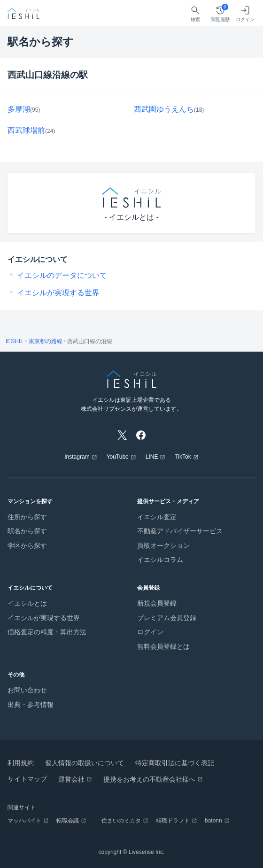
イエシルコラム (160, 560)
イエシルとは (27, 603)
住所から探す (27, 517)
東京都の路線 (46, 341)
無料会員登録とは (163, 646)
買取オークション (163, 545)
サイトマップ (27, 779)
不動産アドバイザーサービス (180, 531)
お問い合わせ (27, 690)
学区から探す (27, 545)
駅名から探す (27, 531)
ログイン (150, 632)
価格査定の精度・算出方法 (47, 632)
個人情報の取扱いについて (85, 763)
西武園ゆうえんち (164, 109)
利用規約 (21, 763)
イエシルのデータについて (62, 275)
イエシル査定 (157, 517)
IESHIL (15, 341)
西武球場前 (26, 130)
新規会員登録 (157, 603)
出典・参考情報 (31, 705)
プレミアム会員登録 (167, 618)
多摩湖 (19, 109)
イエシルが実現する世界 (58, 293)
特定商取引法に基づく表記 (175, 763)
